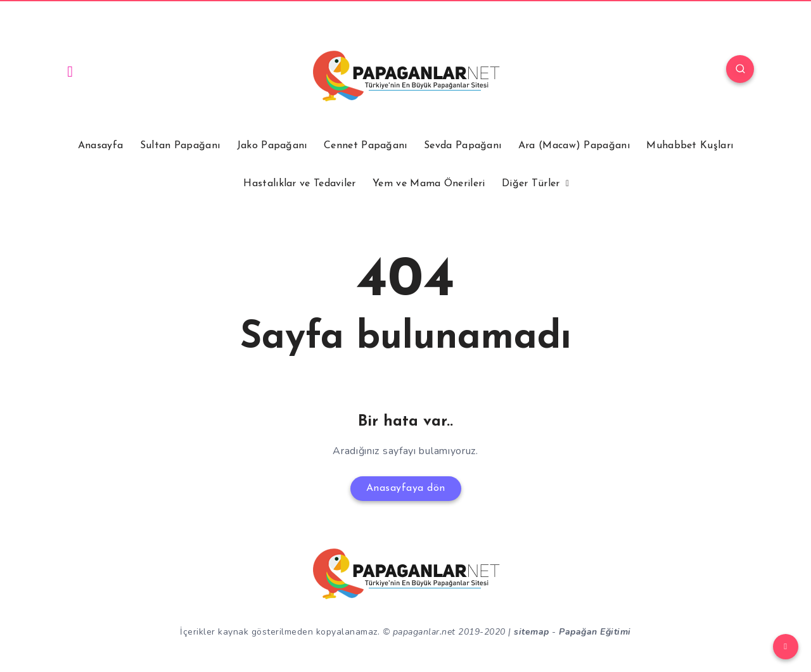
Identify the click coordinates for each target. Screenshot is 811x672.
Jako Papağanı (272, 146)
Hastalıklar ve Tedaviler (299, 184)
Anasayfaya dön (406, 488)
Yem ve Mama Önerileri (429, 184)
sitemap (532, 632)
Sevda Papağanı (463, 146)
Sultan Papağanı (180, 146)
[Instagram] (70, 71)
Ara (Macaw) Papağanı (574, 146)
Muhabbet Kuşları (690, 146)
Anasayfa (100, 146)
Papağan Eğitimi (595, 632)
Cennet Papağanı (366, 146)
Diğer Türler (531, 184)
